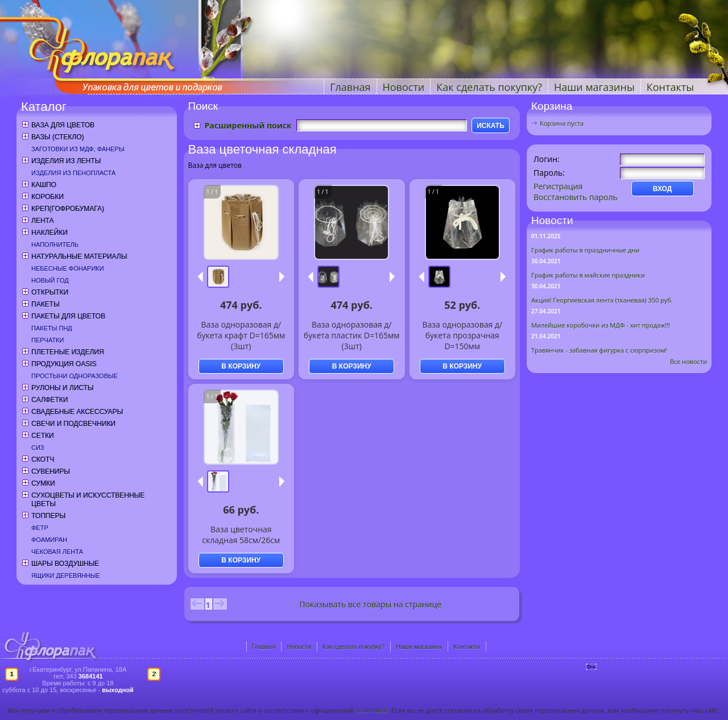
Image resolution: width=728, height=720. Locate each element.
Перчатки (47, 340)
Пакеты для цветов (68, 316)
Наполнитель (55, 245)
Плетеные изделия (68, 352)
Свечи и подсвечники (73, 424)
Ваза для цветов (63, 125)
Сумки (43, 483)
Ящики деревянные (66, 576)
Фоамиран (49, 540)
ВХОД (663, 189)
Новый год (50, 280)
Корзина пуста (562, 123)
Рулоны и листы (62, 388)
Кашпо (44, 185)
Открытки (50, 292)
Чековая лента (57, 552)
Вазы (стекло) (57, 137)
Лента (42, 221)
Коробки (47, 197)
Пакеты (45, 304)
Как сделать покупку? (489, 87)
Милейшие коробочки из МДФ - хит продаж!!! (601, 325)
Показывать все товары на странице (370, 604)
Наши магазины (594, 87)
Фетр (40, 528)
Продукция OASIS (64, 364)
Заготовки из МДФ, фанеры (78, 149)
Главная (350, 87)
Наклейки (49, 233)
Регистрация (558, 186)
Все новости (688, 361)
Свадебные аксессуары (77, 412)
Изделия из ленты (66, 161)
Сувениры (51, 471)
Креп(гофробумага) (68, 209)
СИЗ (38, 448)
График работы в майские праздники (588, 275)
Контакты (670, 87)
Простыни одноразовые (75, 376)
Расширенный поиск (248, 125)
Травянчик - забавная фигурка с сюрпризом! (599, 350)
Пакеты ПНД (52, 328)
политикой (371, 710)
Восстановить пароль (576, 197)
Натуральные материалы (79, 256)
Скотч (43, 460)
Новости (404, 87)
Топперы (48, 516)
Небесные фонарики (68, 268)
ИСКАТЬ (491, 126)
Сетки (43, 436)
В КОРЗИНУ (241, 366)
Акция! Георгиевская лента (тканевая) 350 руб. (602, 300)
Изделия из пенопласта (73, 173)
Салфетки (49, 400)
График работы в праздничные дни (585, 250)
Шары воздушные (65, 564)
